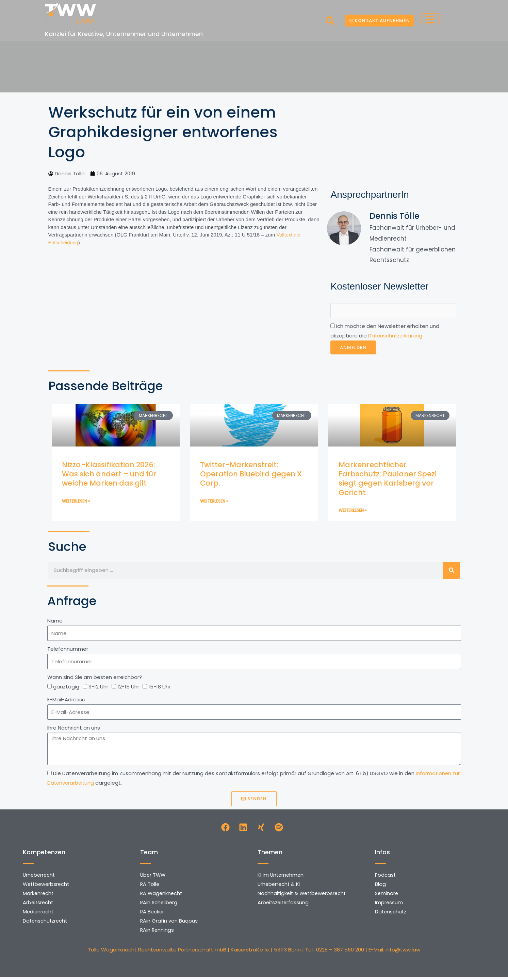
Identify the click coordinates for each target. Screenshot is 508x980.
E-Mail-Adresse (66, 701)
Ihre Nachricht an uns (74, 729)
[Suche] (452, 571)
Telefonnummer (68, 650)
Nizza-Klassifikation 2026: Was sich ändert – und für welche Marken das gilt (109, 475)
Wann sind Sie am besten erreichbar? (95, 678)
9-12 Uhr (98, 688)
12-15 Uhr (128, 688)
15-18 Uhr (159, 688)
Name (55, 622)
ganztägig (66, 688)
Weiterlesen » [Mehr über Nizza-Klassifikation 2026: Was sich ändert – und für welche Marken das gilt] (76, 502)
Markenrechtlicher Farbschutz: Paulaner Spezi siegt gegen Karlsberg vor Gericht (388, 479)
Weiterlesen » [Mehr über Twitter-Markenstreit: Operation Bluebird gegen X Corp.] (214, 502)
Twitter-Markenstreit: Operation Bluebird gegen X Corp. (251, 475)
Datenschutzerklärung (396, 337)
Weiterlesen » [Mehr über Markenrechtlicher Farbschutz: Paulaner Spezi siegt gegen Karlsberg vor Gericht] (353, 511)
